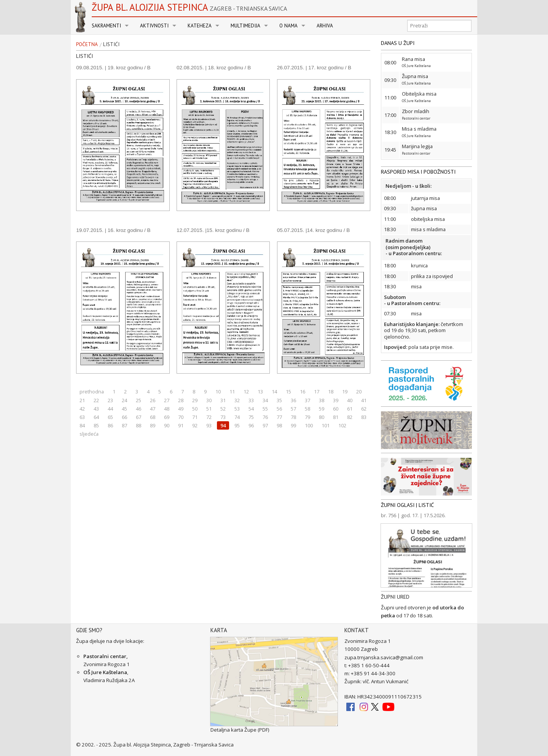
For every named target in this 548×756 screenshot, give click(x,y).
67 (139, 417)
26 (153, 400)
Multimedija (245, 26)
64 (96, 417)
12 (246, 392)
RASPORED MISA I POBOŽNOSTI (418, 172)
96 (251, 425)
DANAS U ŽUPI (398, 43)
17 (317, 392)
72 (209, 417)
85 (96, 425)
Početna (87, 45)
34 (265, 400)
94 (223, 425)
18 (331, 392)
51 (209, 409)
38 (322, 400)
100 (309, 425)
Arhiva (325, 26)
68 (153, 417)
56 (279, 409)
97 (265, 425)
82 (350, 417)
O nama (288, 26)
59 (322, 409)
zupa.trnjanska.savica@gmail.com (384, 657)
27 (167, 400)
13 (260, 392)
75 (251, 417)
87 (124, 425)
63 (82, 417)
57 (293, 409)
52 (223, 409)
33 (251, 400)
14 (274, 392)
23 (110, 400)
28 (181, 400)
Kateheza (200, 26)
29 (195, 400)
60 (336, 409)
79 (307, 417)
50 (195, 409)
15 (288, 392)
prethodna (92, 392)
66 (124, 417)
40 (350, 400)
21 (82, 400)
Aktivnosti (154, 26)
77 (279, 417)
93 (209, 425)
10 (218, 392)
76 (265, 417)
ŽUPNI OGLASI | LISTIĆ (407, 505)
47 (153, 409)
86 (110, 425)
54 (251, 409)
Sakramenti (106, 26)
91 (181, 425)
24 (124, 400)
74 (237, 417)
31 (223, 400)
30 (209, 400)
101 (326, 425)
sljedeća (89, 434)
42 (82, 409)
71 (195, 417)
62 (364, 409)
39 (336, 400)
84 (82, 425)
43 (96, 409)
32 (237, 400)
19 (345, 392)
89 (153, 425)
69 (167, 417)
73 (223, 417)
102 (342, 425)
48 (167, 409)
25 (139, 400)
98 (279, 425)
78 (293, 417)
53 (237, 409)
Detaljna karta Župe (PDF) (240, 730)
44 (110, 409)
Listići (111, 45)
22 (96, 400)
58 (307, 409)
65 (110, 417)
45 (124, 409)
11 (232, 392)
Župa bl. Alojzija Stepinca (189, 7)
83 (364, 417)
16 (303, 392)
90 (167, 425)
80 (322, 417)
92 (195, 425)
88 (139, 425)
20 (359, 392)
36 (293, 400)
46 (139, 409)
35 (279, 400)
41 (364, 400)
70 (181, 417)
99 (293, 425)
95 (237, 425)
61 (350, 409)
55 (265, 409)
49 (181, 409)
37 (307, 400)
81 (336, 417)
